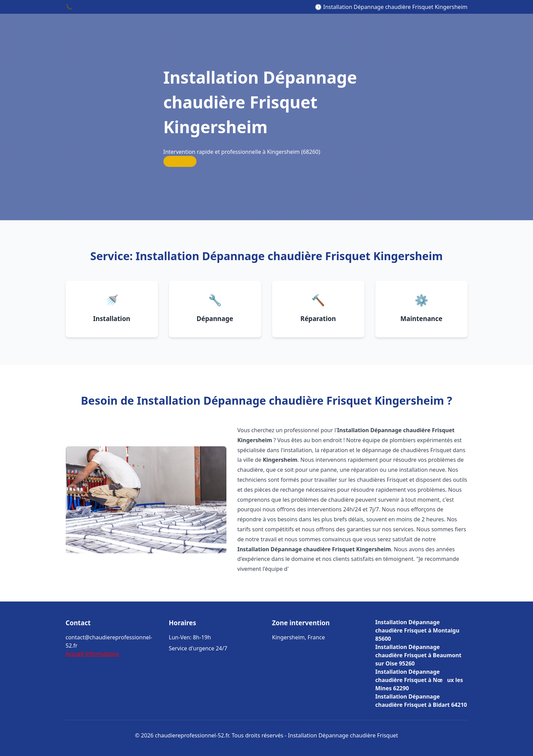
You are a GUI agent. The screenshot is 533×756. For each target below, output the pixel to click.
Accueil (75, 654)
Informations (102, 654)
